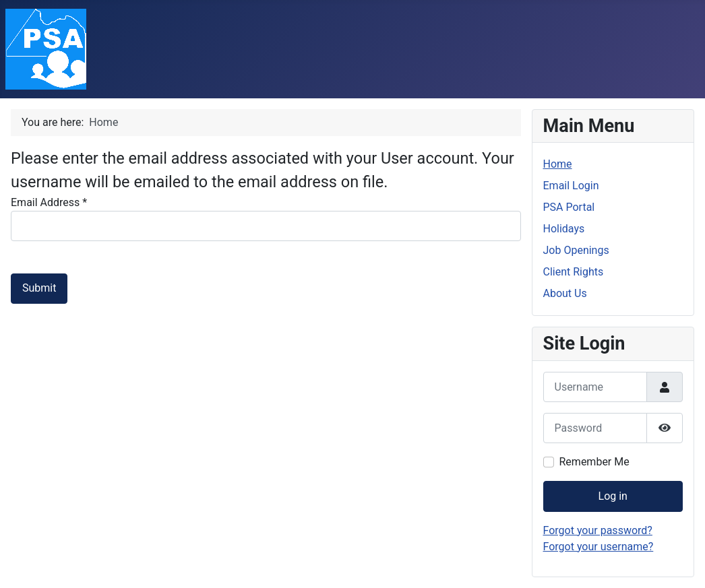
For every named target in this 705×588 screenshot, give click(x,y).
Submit (39, 288)
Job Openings (576, 250)
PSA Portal (569, 207)
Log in (613, 496)
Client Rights (574, 272)
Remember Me (594, 462)
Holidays (564, 229)
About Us (565, 293)
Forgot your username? (599, 547)
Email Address (49, 202)
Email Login (571, 186)
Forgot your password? (598, 530)
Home (558, 164)
